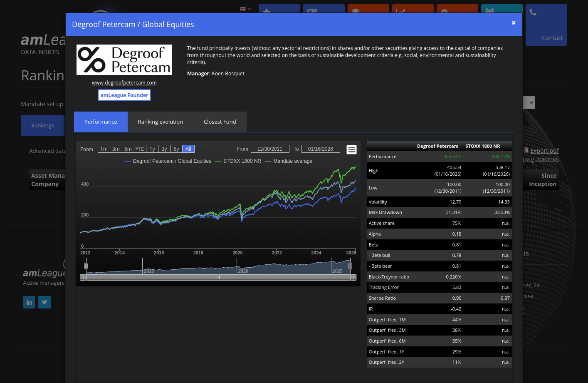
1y (152, 149)
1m (104, 149)
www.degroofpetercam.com (124, 83)
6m (128, 149)
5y (177, 149)
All (188, 149)
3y (164, 149)
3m (116, 149)
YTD (140, 149)
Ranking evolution (161, 122)
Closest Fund (220, 122)
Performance (101, 122)
